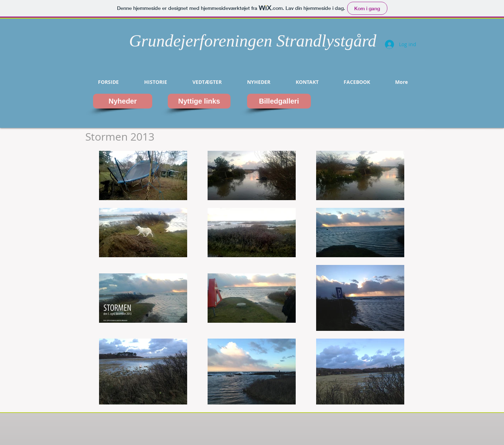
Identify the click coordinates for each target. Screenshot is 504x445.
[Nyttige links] (199, 101)
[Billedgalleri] (279, 101)
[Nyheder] (123, 101)
